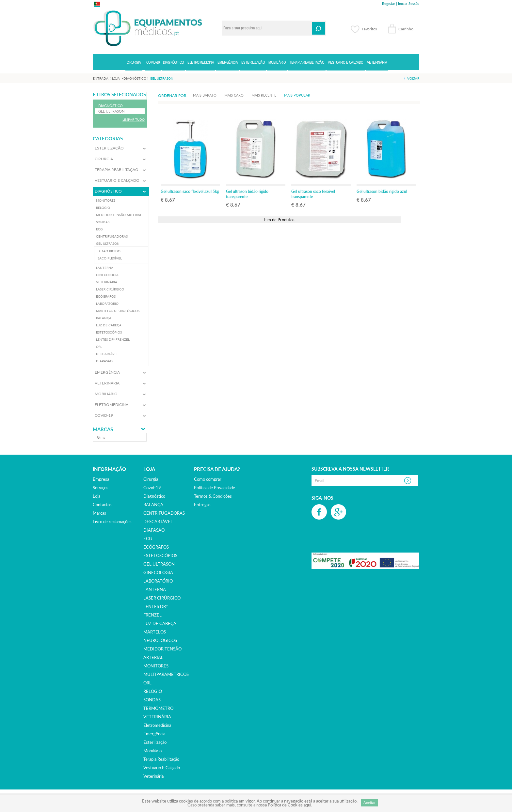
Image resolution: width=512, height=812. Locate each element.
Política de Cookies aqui (289, 805)
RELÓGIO (153, 691)
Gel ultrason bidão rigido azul (382, 191)
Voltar (413, 78)
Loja (96, 496)
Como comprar (208, 479)
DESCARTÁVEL (158, 522)
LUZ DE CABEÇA (160, 623)
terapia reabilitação (161, 759)
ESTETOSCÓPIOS (160, 555)
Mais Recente (264, 95)
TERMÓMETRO (158, 708)
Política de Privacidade (215, 488)
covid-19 (152, 488)
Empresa (101, 479)
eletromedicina (157, 725)
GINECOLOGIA (158, 572)
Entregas (202, 505)
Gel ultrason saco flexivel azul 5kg (190, 191)
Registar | (390, 3)
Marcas (103, 429)
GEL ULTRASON (159, 564)
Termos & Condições (213, 496)
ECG (148, 539)
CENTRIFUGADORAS (164, 513)
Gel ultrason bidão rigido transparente (247, 194)
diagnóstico (154, 496)
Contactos (102, 505)
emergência (154, 734)
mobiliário (152, 751)
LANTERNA (155, 589)
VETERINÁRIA (157, 717)
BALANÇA (153, 505)
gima (101, 437)
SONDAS (152, 700)
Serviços (101, 488)
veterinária (153, 776)
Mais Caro (234, 95)
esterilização (155, 742)
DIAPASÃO (154, 530)
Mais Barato (205, 95)
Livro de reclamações (112, 522)
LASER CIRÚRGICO (162, 598)
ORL (147, 683)
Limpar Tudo (134, 119)
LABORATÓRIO (158, 581)
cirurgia (151, 479)
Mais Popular (297, 95)
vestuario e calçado (162, 768)
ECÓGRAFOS (156, 547)
